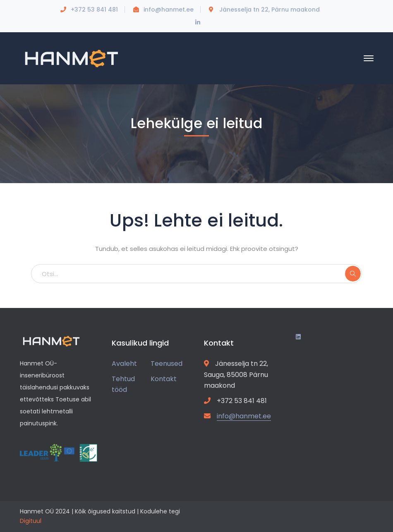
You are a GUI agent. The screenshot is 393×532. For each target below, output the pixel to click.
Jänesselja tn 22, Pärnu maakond (270, 10)
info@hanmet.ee (169, 10)
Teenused (167, 364)
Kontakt (164, 379)
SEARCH (353, 274)
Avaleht (124, 364)
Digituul (31, 521)
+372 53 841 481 (94, 10)
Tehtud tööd (123, 384)
